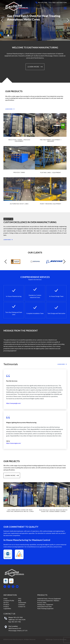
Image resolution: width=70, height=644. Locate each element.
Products (6, 604)
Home (5, 599)
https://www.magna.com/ (14, 443)
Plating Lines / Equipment (45, 604)
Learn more (12, 26)
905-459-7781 (16, 622)
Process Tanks (42, 602)
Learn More (35, 67)
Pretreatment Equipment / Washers (48, 601)
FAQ (20, 599)
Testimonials (22, 602)
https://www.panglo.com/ (14, 403)
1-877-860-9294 (20, 620)
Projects (6, 606)
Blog (20, 601)
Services (6, 602)
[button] (65, 8)
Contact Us (22, 606)
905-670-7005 (43, 2)
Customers (22, 604)
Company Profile (9, 601)
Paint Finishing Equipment (45, 608)
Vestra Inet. (63, 639)
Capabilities (7, 608)
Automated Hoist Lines (44, 606)
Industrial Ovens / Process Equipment (49, 599)
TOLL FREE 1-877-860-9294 (57, 2)
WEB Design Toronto (52, 639)
